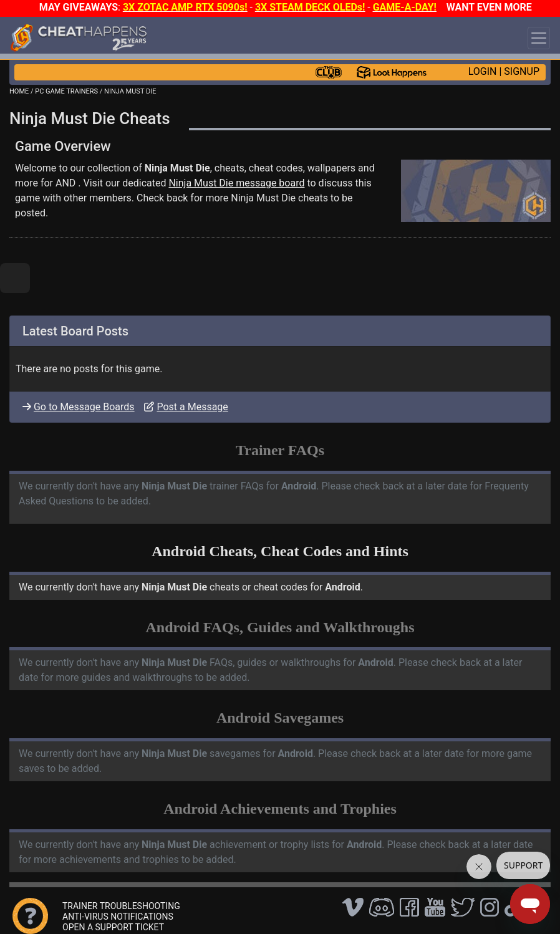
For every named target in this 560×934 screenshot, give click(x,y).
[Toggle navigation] (539, 38)
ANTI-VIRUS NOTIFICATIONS (118, 917)
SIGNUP (522, 71)
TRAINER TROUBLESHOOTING (121, 906)
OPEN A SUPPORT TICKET (113, 927)
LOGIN (483, 71)
